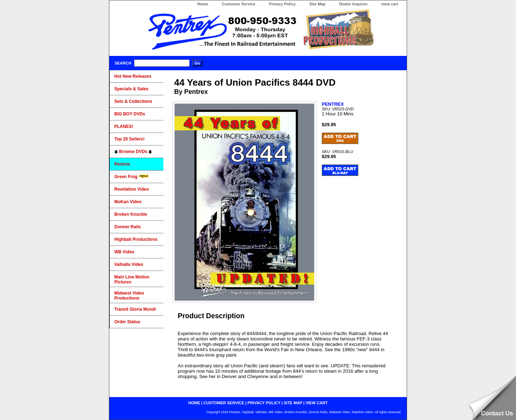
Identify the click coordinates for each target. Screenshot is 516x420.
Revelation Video (132, 189)
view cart (390, 4)
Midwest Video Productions (129, 296)
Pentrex (122, 164)
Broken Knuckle (131, 214)
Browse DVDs (133, 152)
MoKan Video (128, 202)
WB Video (124, 252)
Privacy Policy (283, 4)
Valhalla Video (129, 264)
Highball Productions (136, 239)
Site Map (317, 4)
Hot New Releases (133, 76)
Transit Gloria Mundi (135, 309)
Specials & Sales (131, 89)
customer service (224, 403)
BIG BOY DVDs (130, 114)
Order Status (127, 322)
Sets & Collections (133, 101)
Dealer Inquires (353, 4)
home (194, 403)
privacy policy (264, 403)
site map (293, 403)
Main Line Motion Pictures (132, 280)
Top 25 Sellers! (129, 139)
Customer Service (239, 4)
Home (203, 4)
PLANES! (124, 127)
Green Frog (132, 177)
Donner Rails (128, 227)
